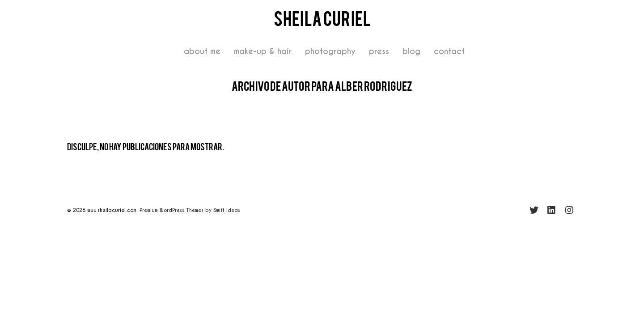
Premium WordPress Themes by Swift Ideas (190, 210)
